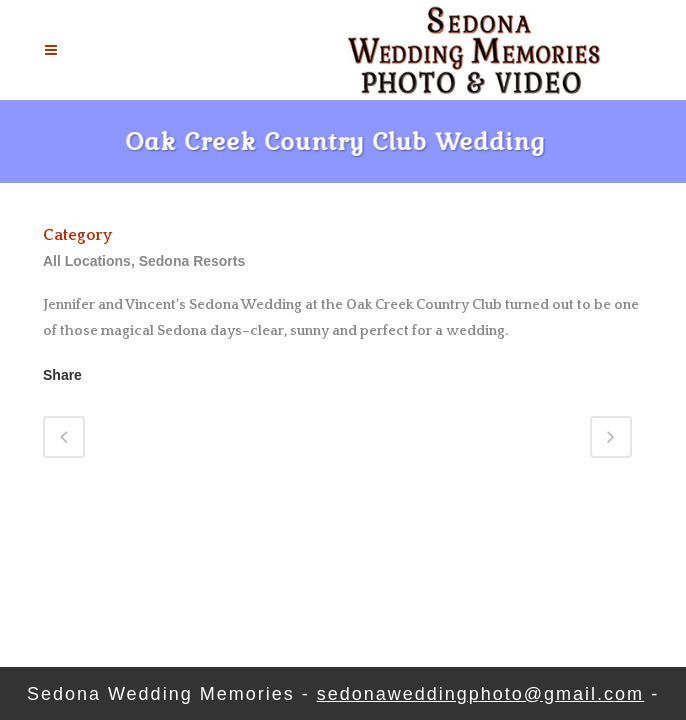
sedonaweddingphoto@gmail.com (480, 694)
